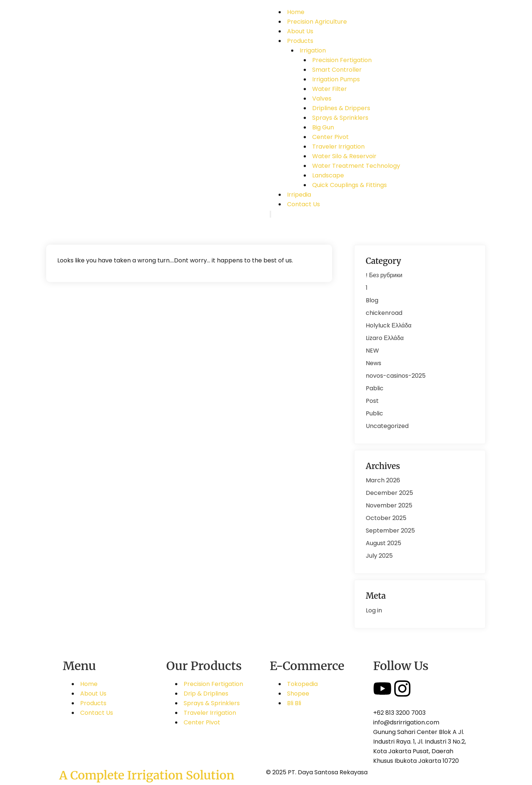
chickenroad (384, 313)
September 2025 (390, 531)
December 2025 (389, 493)
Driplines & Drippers (341, 108)
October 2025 (386, 518)
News (374, 363)
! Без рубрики (384, 275)
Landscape (328, 175)
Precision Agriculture (317, 22)
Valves (322, 98)
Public (374, 413)
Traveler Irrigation (338, 147)
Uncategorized (387, 426)
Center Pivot (330, 137)
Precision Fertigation (342, 60)
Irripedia (299, 195)
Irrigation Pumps (336, 79)
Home (296, 12)
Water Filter (330, 89)
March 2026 (383, 480)
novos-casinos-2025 (396, 376)
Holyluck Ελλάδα (389, 325)
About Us (300, 31)
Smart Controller (337, 70)
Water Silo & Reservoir (344, 156)
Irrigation (313, 50)
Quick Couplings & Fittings (349, 185)
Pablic (375, 388)
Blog (372, 300)
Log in (374, 610)
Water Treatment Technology (356, 166)
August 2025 (383, 543)
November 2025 (389, 505)
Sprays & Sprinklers (340, 118)
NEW (372, 351)
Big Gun (323, 127)
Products (300, 41)
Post (372, 401)
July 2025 (379, 556)
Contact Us (303, 204)
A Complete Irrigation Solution (147, 775)
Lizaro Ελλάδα (385, 338)
